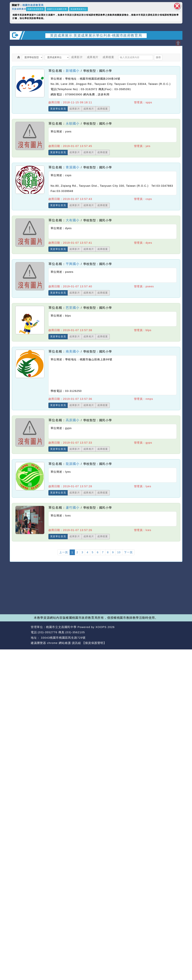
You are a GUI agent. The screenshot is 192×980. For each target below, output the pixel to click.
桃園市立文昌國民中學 (57, 9)
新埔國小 (73, 71)
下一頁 (128, 552)
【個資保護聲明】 (94, 643)
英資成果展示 (19, 9)
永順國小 (73, 123)
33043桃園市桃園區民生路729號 (63, 638)
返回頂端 (175, 632)
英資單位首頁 (58, 109)
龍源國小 (73, 464)
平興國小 (73, 264)
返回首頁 (158, 632)
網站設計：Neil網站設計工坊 (19, 635)
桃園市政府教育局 (33, 5)
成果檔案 (108, 57)
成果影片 (77, 57)
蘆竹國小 (73, 508)
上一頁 (64, 552)
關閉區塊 (177, 6)
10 (119, 552)
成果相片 (93, 57)
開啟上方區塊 (178, 43)
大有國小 (73, 220)
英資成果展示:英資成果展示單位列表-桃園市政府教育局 (96, 35)
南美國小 (73, 351)
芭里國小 (73, 308)
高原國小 (73, 420)
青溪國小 (73, 167)
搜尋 (158, 57)
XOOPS (101, 627)
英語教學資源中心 (78, 9)
